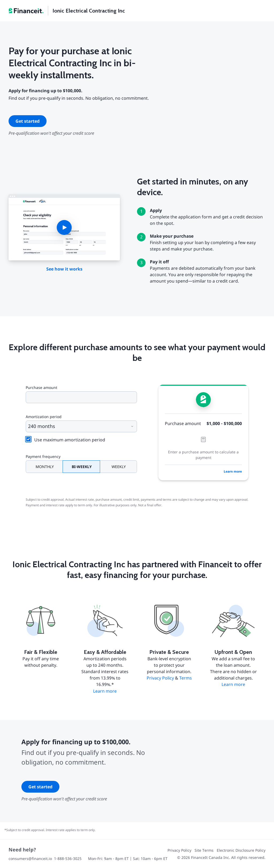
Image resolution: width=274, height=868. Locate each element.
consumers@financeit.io (30, 859)
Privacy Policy (160, 678)
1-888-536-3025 (68, 859)
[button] (64, 227)
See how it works (64, 269)
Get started (28, 121)
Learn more (233, 471)
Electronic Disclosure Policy (241, 850)
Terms (186, 678)
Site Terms (204, 850)
